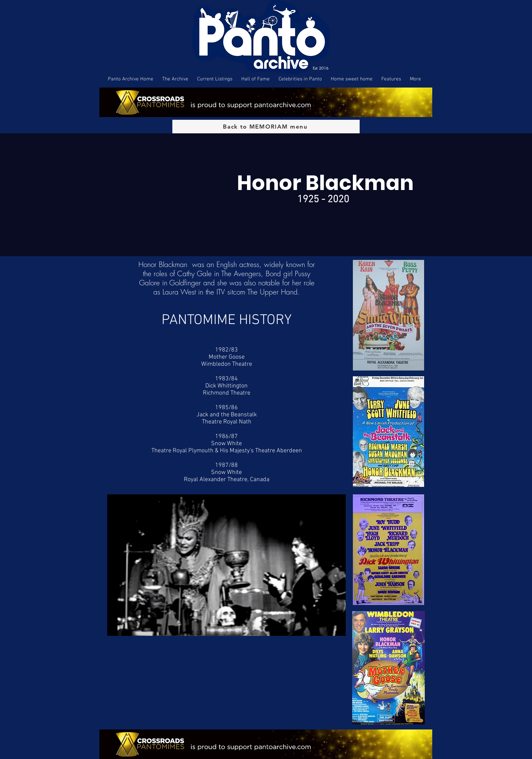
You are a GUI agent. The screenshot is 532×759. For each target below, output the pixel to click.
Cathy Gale (194, 274)
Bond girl (279, 274)
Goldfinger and (192, 283)
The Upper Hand (272, 292)
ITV (221, 292)
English (227, 264)
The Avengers (241, 274)
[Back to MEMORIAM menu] (266, 127)
